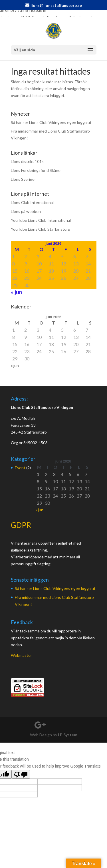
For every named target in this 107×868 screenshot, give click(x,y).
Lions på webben (26, 211)
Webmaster (21, 655)
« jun (17, 292)
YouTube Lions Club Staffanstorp (41, 229)
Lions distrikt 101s (27, 161)
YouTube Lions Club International (41, 220)
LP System (68, 735)
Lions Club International (32, 202)
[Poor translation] (21, 774)
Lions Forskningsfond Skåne (36, 170)
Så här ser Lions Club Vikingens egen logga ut (51, 122)
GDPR (21, 525)
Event (20, 468)
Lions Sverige (23, 179)
